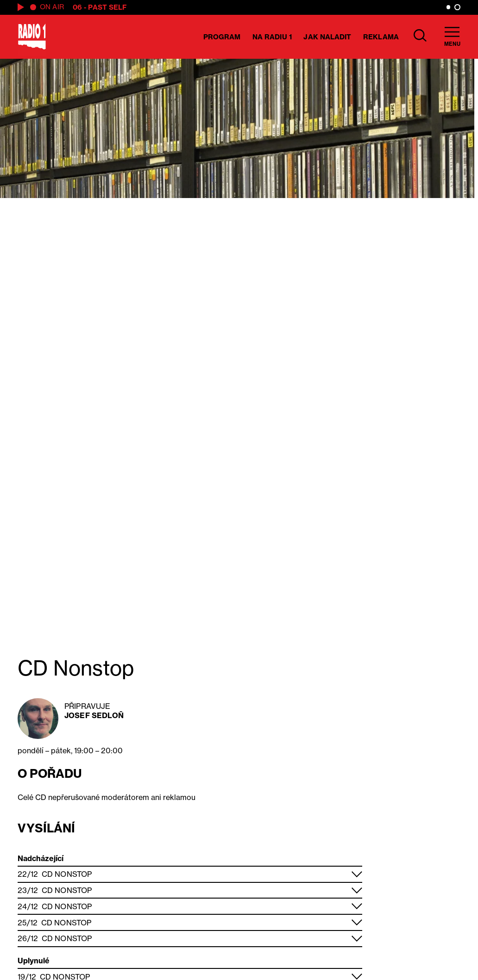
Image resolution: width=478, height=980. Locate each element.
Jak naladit (327, 37)
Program (222, 37)
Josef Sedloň (94, 715)
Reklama (381, 37)
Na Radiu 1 (272, 37)
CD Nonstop (67, 874)
